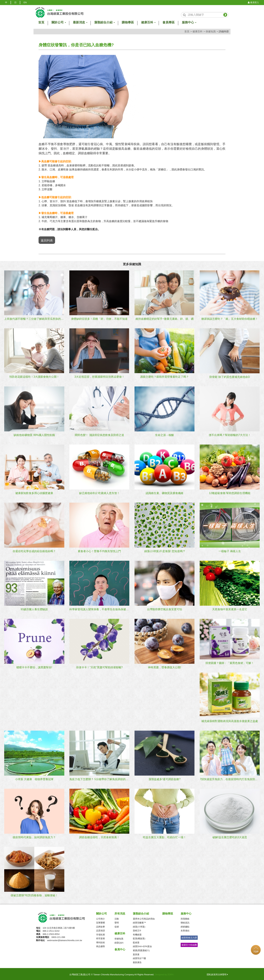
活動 (117, 917)
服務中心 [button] (189, 22)
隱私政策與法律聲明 (217, 973)
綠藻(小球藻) (139, 925)
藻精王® (137, 929)
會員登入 (253, 2)
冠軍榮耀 (101, 921)
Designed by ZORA (164, 973)
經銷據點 (185, 925)
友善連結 (185, 929)
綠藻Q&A (119, 941)
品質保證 (101, 929)
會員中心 (120, 948)
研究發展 (101, 937)
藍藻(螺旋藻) (139, 937)
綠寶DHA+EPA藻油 (142, 945)
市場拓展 (101, 933)
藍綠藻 (136, 941)
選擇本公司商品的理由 (144, 917)
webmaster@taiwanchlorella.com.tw (65, 939)
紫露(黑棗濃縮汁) (141, 949)
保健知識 (211, 31)
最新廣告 (137, 961)
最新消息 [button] (80, 22)
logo (59, 12)
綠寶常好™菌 (139, 957)
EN (25, 2)
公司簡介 (101, 917)
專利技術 (101, 941)
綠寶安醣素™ (139, 921)
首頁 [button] (41, 22)
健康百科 (197, 31)
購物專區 (128, 22)
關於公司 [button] (59, 22)
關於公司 (102, 912)
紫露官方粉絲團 (189, 943)
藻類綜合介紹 (141, 912)
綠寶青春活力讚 (189, 936)
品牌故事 (101, 925)
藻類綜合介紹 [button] (104, 22)
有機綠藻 (137, 933)
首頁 (187, 31)
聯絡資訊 (185, 921)
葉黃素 (136, 953)
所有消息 (120, 912)
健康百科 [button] (148, 22)
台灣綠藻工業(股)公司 (65, 916)
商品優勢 (101, 945)
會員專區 (169, 22)
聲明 (117, 921)
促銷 (117, 925)
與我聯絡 (185, 917)
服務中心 (186, 912)
